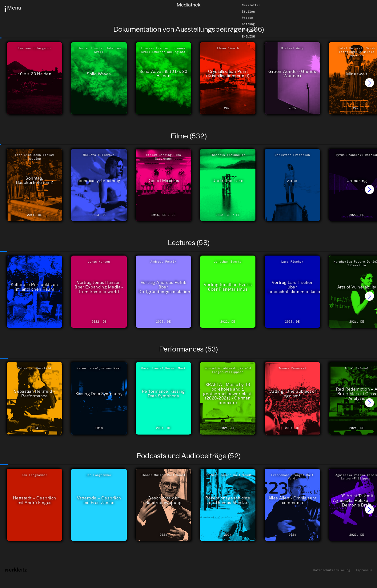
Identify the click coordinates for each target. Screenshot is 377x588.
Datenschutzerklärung (332, 570)
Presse (247, 18)
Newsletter (251, 5)
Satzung (248, 24)
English (248, 36)
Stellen (248, 11)
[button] (369, 83)
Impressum (364, 570)
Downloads (250, 30)
